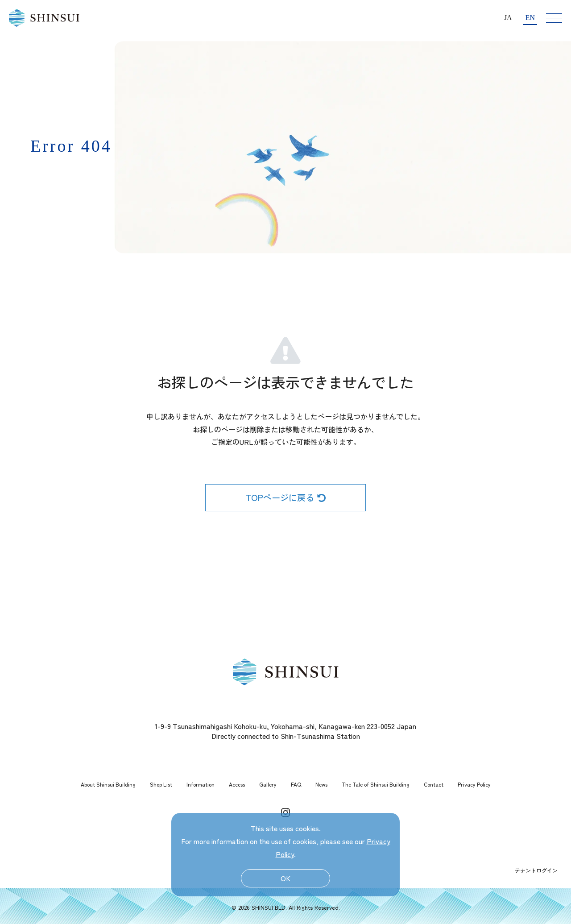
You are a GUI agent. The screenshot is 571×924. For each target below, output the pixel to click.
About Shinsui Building (108, 784)
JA (508, 18)
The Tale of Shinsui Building (376, 784)
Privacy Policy (474, 784)
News (321, 784)
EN (530, 18)
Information (201, 784)
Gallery (268, 784)
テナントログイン (536, 870)
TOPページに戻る (286, 497)
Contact (434, 784)
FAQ (296, 784)
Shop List (161, 784)
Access (237, 784)
